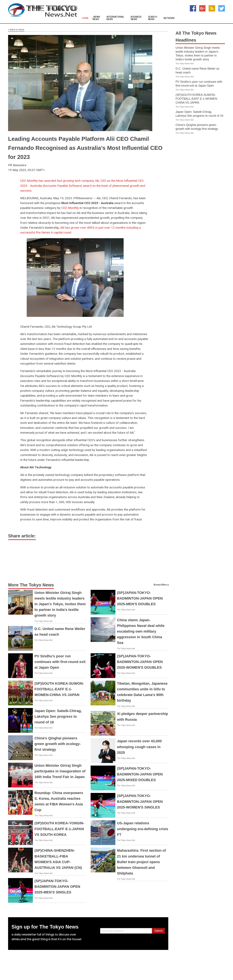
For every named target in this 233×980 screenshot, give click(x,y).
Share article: (22, 536)
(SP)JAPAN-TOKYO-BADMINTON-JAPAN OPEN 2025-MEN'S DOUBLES (140, 598)
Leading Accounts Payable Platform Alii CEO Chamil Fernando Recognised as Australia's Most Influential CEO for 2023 (85, 148)
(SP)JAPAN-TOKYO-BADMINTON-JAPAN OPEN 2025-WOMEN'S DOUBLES (140, 662)
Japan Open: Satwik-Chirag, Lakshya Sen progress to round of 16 (58, 716)
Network (169, 18)
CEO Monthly (70, 208)
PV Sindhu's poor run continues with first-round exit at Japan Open (60, 662)
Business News (136, 18)
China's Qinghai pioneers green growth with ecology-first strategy (58, 744)
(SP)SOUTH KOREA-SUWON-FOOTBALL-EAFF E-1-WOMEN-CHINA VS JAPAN (59, 689)
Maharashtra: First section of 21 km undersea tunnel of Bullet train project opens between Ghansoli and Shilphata (141, 862)
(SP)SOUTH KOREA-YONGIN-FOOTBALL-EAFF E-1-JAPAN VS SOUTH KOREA (59, 829)
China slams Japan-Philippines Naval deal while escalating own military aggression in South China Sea (141, 631)
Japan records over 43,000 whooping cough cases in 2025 (139, 747)
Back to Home (16, 30)
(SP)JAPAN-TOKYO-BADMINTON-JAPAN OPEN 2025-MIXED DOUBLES (140, 774)
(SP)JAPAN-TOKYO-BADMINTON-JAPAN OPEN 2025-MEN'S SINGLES (57, 887)
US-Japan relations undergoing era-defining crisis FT (143, 829)
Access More (160, 585)
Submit (158, 931)
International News (115, 18)
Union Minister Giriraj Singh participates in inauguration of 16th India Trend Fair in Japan (60, 771)
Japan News (96, 18)
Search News (153, 18)
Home (85, 18)
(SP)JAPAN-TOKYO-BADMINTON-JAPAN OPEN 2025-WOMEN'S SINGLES (140, 801)
